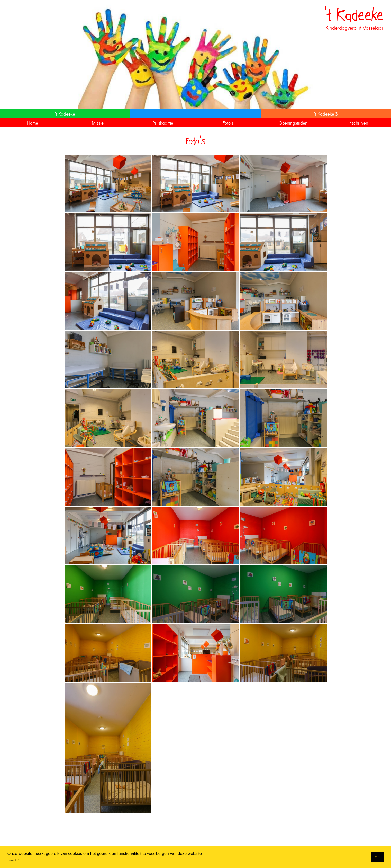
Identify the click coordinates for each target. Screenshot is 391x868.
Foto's (228, 123)
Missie (98, 123)
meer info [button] (14, 860)
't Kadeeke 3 (326, 114)
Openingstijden (293, 123)
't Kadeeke (65, 114)
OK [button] (377, 857)
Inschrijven (358, 123)
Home (33, 123)
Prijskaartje (163, 123)
